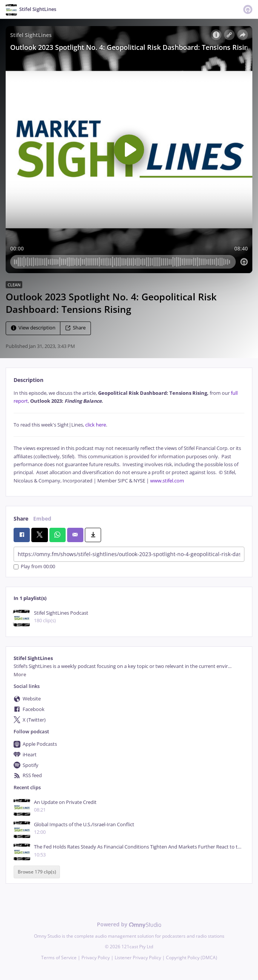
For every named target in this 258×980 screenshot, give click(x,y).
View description (33, 328)
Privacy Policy (96, 958)
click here (96, 425)
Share (75, 328)
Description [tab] (28, 380)
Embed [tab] (42, 519)
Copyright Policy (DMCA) (192, 958)
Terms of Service (59, 958)
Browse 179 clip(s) (37, 872)
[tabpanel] (129, 437)
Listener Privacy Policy (138, 958)
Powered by (129, 924)
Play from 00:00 (34, 567)
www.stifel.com (167, 481)
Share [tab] (21, 519)
